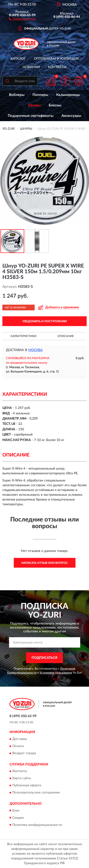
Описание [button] (66, 336)
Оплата (18, 746)
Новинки (31, 67)
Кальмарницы (68, 95)
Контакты (57, 67)
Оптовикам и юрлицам (56, 59)
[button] (22, 19)
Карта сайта (22, 779)
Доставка (20, 739)
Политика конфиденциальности (37, 825)
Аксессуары (71, 116)
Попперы (40, 95)
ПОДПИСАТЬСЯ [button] (44, 658)
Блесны (55, 105)
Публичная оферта (27, 786)
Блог (16, 811)
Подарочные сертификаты (31, 116)
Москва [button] (35, 350)
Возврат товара (24, 753)
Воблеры (17, 95)
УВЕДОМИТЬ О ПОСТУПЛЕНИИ (44, 321)
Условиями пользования (56, 673)
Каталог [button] (18, 59)
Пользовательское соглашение (36, 793)
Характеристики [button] (23, 336)
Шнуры (34, 105)
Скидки (18, 818)
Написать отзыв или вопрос (45, 563)
